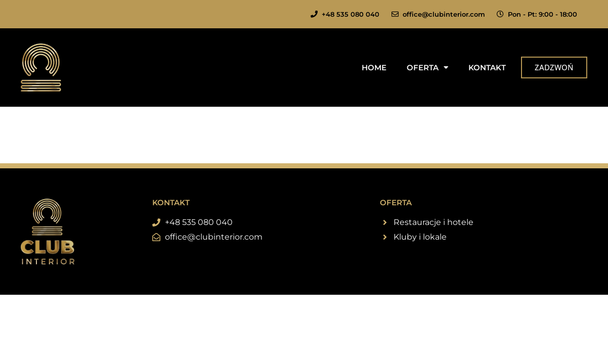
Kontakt (487, 67)
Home (374, 67)
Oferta (427, 67)
